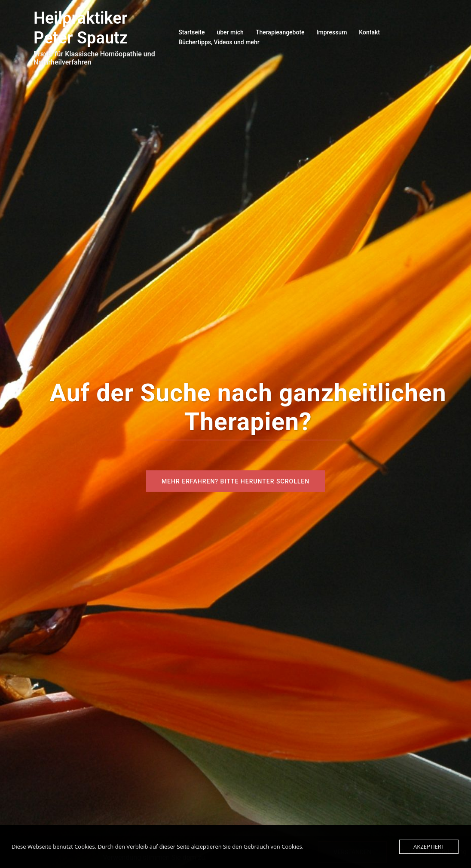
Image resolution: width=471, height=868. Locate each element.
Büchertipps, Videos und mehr (219, 42)
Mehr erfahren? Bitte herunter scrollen (235, 481)
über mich (230, 32)
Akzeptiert (429, 846)
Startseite (191, 32)
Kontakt (369, 32)
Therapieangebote (280, 32)
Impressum (332, 32)
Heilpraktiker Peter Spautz (81, 28)
